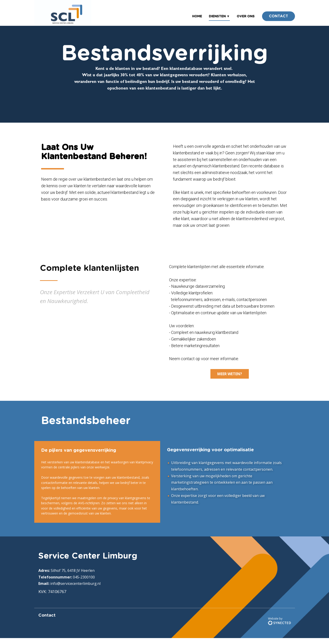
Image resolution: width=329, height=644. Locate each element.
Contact (47, 615)
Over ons (246, 16)
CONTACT (279, 16)
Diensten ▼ (219, 16)
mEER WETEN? (230, 374)
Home (197, 16)
